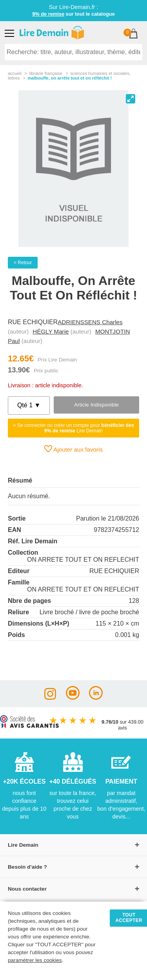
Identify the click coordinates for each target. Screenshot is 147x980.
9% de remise (48, 14)
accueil (15, 73)
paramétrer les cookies (35, 960)
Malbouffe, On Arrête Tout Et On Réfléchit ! (70, 78)
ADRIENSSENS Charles (90, 322)
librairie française (46, 73)
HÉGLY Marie (51, 331)
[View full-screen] (131, 99)
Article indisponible (96, 405)
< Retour (23, 263)
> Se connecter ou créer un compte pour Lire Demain (73, 428)
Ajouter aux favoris (73, 449)
